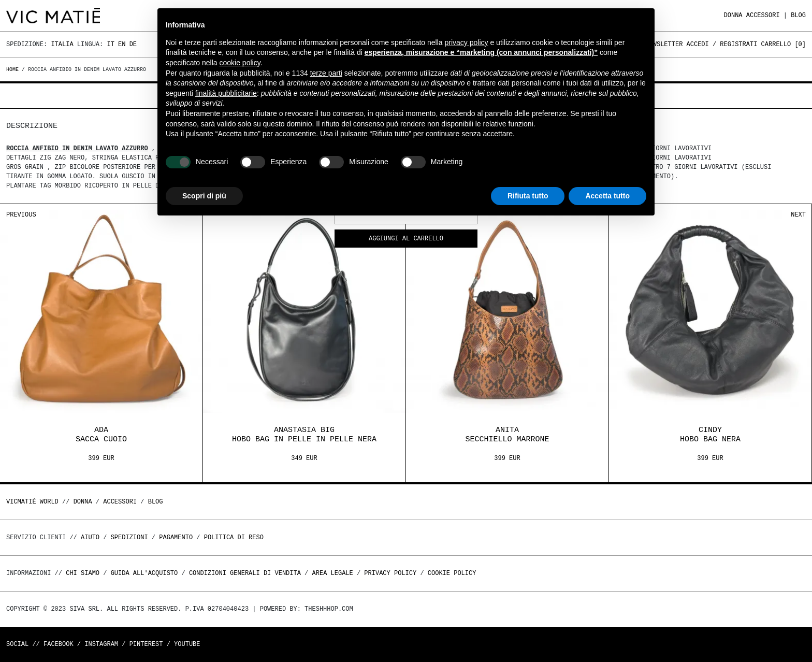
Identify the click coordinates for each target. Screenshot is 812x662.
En (122, 44)
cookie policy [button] (240, 63)
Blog (798, 15)
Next (798, 215)
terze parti (326, 73)
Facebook (59, 644)
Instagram (101, 644)
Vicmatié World (32, 502)
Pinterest (146, 644)
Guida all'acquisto (144, 573)
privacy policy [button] (467, 42)
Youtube (187, 644)
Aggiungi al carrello (406, 239)
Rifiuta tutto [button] (528, 196)
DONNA (733, 15)
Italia (62, 44)
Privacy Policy (390, 573)
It (110, 44)
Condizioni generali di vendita (245, 573)
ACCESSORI (763, 15)
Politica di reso (234, 537)
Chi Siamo (83, 573)
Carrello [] (784, 44)
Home (14, 69)
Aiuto (90, 537)
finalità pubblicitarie (226, 93)
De (133, 44)
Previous (21, 215)
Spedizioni (129, 537)
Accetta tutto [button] (607, 196)
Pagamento (176, 537)
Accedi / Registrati (722, 44)
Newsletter (664, 44)
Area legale (332, 573)
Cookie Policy (452, 573)
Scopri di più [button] (204, 196)
